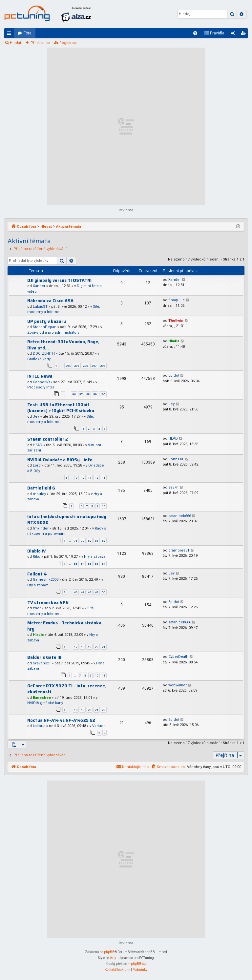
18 (83, 647)
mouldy (39, 494)
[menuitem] (195, 33)
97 (81, 394)
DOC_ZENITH (44, 354)
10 (83, 478)
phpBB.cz (138, 964)
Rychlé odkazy (10, 34)
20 (96, 647)
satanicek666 (180, 516)
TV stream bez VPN (48, 603)
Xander (39, 286)
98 (88, 394)
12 (96, 478)
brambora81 (179, 550)
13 (104, 478)
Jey (36, 417)
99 (95, 394)
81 (96, 541)
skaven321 (42, 663)
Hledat (15, 43)
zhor (37, 608)
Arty (113, 958)
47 (83, 592)
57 (104, 563)
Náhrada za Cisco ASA (50, 301)
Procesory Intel (41, 387)
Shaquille (177, 300)
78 (76, 541)
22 (104, 710)
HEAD (38, 445)
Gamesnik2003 (46, 580)
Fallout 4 (37, 574)
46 (76, 592)
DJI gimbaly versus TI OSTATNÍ (59, 280)
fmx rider (41, 528)
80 (90, 541)
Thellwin (176, 321)
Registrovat (69, 43)
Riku (37, 557)
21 (104, 647)
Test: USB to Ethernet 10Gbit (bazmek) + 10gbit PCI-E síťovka (61, 408)
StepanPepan (45, 327)
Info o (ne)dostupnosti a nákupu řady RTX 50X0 (67, 520)
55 (90, 563)
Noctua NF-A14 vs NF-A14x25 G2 (61, 720)
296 (85, 366)
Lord (37, 465)
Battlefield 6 (41, 488)
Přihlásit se (40, 43)
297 (94, 366)
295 (77, 366)
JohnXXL (176, 459)
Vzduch (99, 726)
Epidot (174, 375)
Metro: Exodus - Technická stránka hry (64, 626)
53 (76, 563)
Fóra (28, 33)
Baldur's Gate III (44, 657)
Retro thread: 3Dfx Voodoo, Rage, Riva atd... (63, 345)
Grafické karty (39, 359)
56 (96, 563)
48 (90, 592)
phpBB (109, 952)
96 (74, 394)
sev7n (173, 487)
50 (104, 592)
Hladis (174, 341)
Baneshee (42, 698)
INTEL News (40, 376)
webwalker (178, 685)
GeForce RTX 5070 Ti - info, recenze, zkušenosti (67, 689)
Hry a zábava (95, 557)
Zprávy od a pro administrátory (53, 333)
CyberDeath (178, 657)
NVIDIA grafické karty (45, 703)
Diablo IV (37, 551)
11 (90, 478)
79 (83, 541)
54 (83, 563)
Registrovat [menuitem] (244, 34)
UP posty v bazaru (47, 321)
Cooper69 (41, 382)
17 (76, 647)
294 (68, 366)
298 (103, 366)
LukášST (40, 307)
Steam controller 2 (48, 439)
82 (104, 541)
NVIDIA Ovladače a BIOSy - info (60, 460)
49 (96, 592)
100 (103, 394)
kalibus (39, 726)
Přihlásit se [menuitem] (235, 34)
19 (90, 647)
